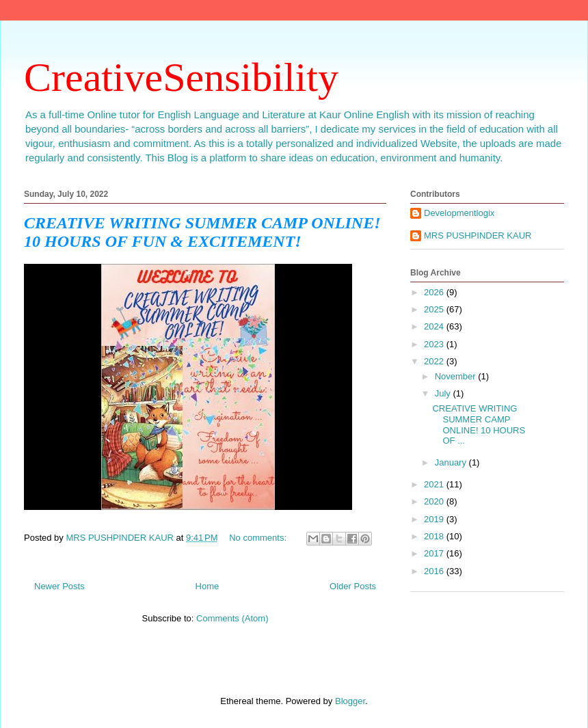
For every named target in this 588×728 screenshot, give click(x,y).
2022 (435, 361)
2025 (435, 309)
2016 (435, 571)
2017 (435, 553)
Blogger (350, 701)
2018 (435, 536)
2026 (435, 292)
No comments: (259, 538)
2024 (435, 326)
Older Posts (353, 586)
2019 (435, 519)
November (457, 376)
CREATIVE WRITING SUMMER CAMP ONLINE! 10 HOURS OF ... (479, 424)
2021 (435, 484)
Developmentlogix (459, 213)
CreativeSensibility (181, 77)
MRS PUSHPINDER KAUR (478, 235)
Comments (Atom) (232, 618)
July (444, 393)
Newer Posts (59, 586)
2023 (435, 344)
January (452, 462)
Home (208, 586)
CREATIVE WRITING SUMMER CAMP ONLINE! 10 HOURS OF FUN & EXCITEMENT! (202, 232)
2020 (435, 501)
